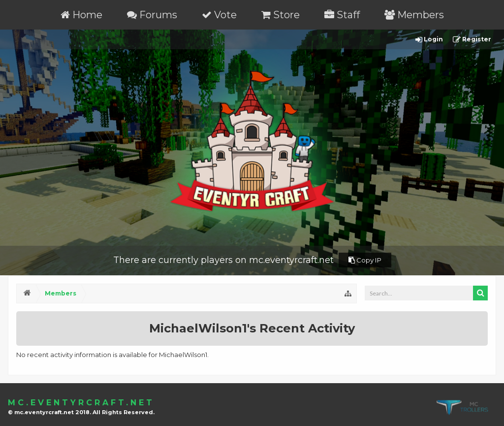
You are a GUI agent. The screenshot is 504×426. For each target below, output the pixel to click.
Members (414, 15)
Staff (342, 15)
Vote (219, 15)
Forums (152, 15)
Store (281, 15)
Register (472, 40)
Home (81, 15)
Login (429, 40)
